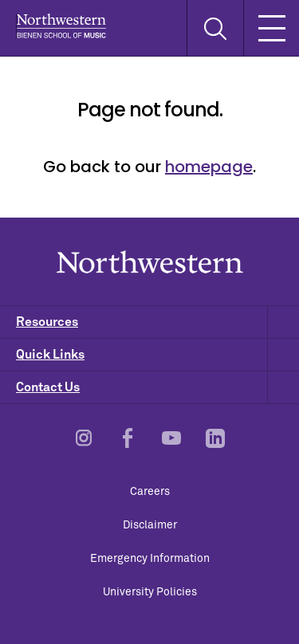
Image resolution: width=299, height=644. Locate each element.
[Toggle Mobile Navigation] (271, 28)
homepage (209, 167)
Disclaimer (150, 525)
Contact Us (157, 387)
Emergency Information (150, 559)
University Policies (150, 592)
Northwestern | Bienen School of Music (61, 26)
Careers (150, 492)
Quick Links (157, 355)
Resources (157, 322)
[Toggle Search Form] (215, 28)
